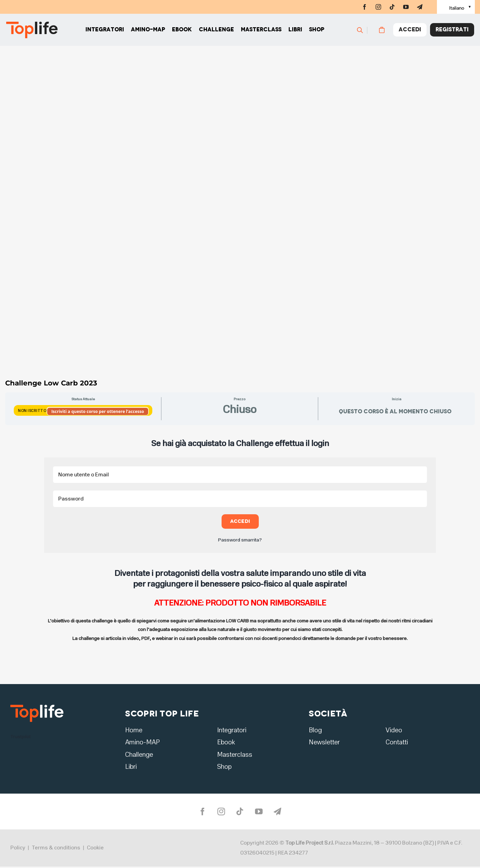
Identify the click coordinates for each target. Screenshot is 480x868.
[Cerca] (367, 31)
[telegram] (420, 7)
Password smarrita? (240, 540)
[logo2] (37, 707)
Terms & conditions (56, 849)
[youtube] (406, 7)
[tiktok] (392, 7)
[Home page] (31, 31)
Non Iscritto (33, 411)
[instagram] (378, 7)
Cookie (95, 849)
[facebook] (365, 7)
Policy (18, 849)
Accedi (240, 521)
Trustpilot (21, 737)
